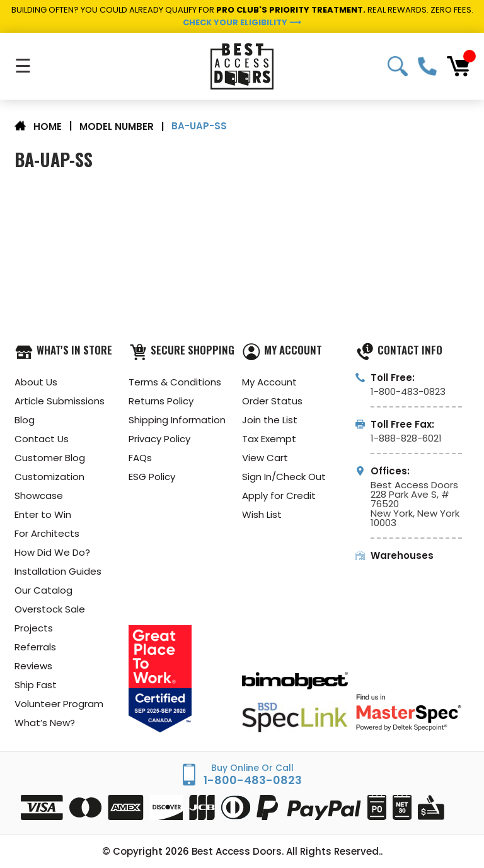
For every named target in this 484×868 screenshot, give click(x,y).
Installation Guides (58, 571)
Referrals (35, 647)
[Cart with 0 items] (458, 66)
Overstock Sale (50, 609)
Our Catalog (43, 590)
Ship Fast (36, 685)
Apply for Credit (279, 496)
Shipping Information (177, 420)
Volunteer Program (59, 704)
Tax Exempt (269, 439)
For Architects (47, 533)
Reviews (33, 666)
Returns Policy (161, 401)
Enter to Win (43, 514)
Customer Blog (50, 458)
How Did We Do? (52, 552)
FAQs (140, 458)
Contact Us (42, 439)
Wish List (262, 514)
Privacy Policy (159, 439)
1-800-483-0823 (427, 66)
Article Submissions (60, 401)
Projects (34, 628)
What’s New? (45, 723)
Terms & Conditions (175, 382)
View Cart (265, 458)
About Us (36, 382)
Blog (25, 420)
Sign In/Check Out (284, 477)
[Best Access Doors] (242, 66)
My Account (269, 382)
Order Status (272, 401)
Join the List (270, 420)
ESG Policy (152, 477)
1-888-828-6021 (406, 438)
